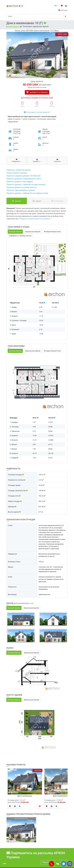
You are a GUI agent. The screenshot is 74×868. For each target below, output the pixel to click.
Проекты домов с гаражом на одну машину (26, 184)
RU (57, 6)
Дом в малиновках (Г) (61, 796)
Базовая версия (13, 26)
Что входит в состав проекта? (37, 112)
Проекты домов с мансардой (20, 182)
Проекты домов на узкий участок (22, 187)
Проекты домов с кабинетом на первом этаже (27, 193)
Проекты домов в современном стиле (24, 179)
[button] (52, 864)
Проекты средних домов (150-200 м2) (24, 176)
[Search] (37, 16)
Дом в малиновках (25, 796)
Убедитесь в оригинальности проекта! (35, 219)
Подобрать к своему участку (20, 236)
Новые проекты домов (17, 173)
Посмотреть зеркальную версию (36, 26)
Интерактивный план (52, 232)
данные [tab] (17, 201)
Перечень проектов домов (18, 170)
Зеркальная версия (33, 232)
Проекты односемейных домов (21, 190)
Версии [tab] (37, 201)
